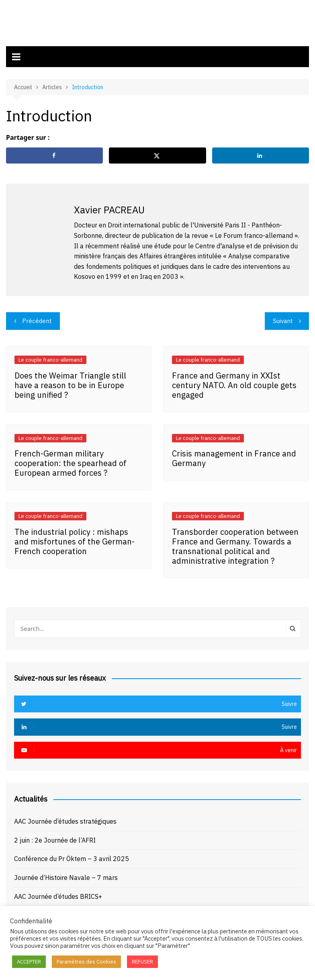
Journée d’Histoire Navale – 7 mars (66, 876)
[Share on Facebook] (54, 154)
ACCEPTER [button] (29, 962)
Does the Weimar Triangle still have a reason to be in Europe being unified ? (70, 383)
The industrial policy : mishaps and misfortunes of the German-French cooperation (75, 539)
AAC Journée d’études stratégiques (65, 820)
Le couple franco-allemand (50, 358)
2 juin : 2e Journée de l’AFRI (55, 838)
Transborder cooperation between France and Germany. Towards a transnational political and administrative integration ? (235, 544)
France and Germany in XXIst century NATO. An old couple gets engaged (234, 383)
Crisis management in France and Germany (234, 457)
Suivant (283, 319)
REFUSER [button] (142, 962)
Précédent (37, 319)
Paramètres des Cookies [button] (86, 962)
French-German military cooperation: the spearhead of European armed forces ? (71, 461)
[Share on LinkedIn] (261, 154)
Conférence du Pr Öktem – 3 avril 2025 (72, 857)
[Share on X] (157, 154)
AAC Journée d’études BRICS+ (58, 894)
